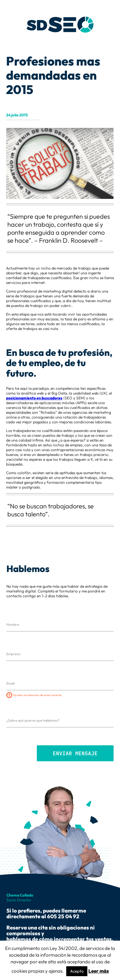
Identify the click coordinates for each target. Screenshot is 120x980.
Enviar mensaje (75, 753)
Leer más (99, 971)
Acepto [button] (77, 971)
